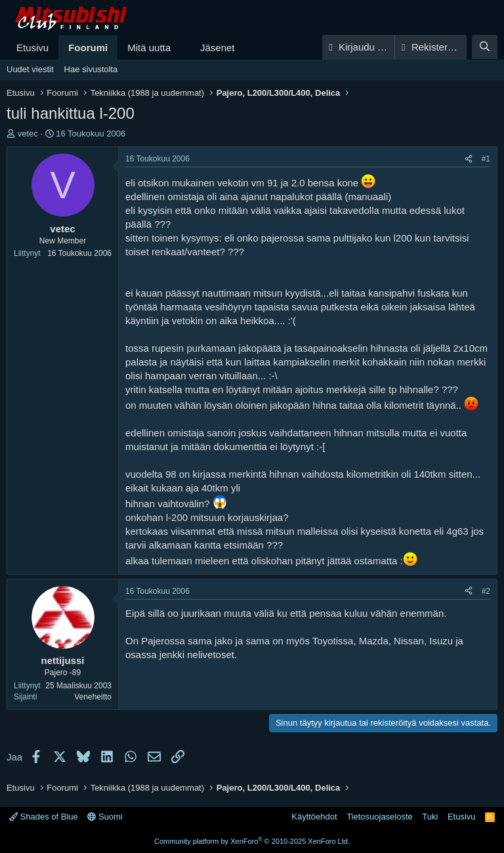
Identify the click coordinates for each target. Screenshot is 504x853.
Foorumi (88, 48)
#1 (486, 159)
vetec (28, 134)
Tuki (430, 817)
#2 (486, 591)
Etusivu (32, 48)
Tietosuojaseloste (380, 817)
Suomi (105, 817)
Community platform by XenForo (252, 841)
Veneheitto (93, 697)
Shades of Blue (44, 817)
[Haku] (485, 47)
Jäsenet (218, 48)
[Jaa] (469, 159)
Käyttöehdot (314, 817)
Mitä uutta (149, 48)
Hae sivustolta (91, 69)
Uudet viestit (30, 69)
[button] (181, 48)
